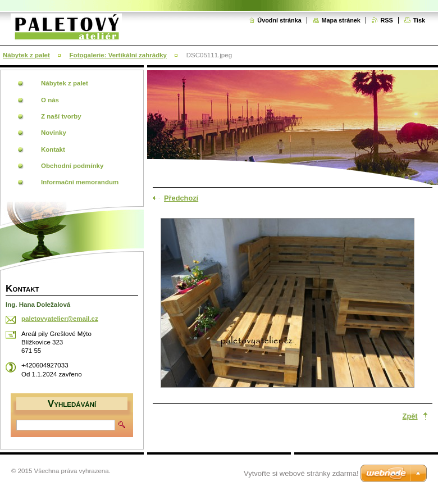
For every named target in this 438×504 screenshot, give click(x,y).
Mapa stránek (341, 20)
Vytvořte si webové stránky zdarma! (301, 473)
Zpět (410, 416)
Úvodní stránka (279, 20)
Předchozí (181, 198)
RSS (386, 20)
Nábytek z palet (26, 55)
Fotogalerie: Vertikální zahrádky (118, 55)
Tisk (419, 20)
